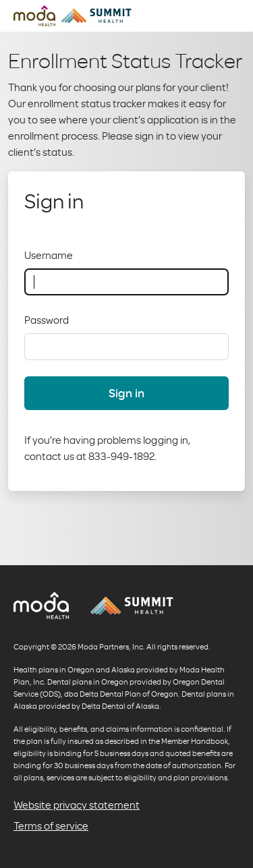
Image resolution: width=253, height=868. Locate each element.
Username (49, 255)
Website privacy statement (77, 805)
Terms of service (51, 826)
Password (47, 320)
